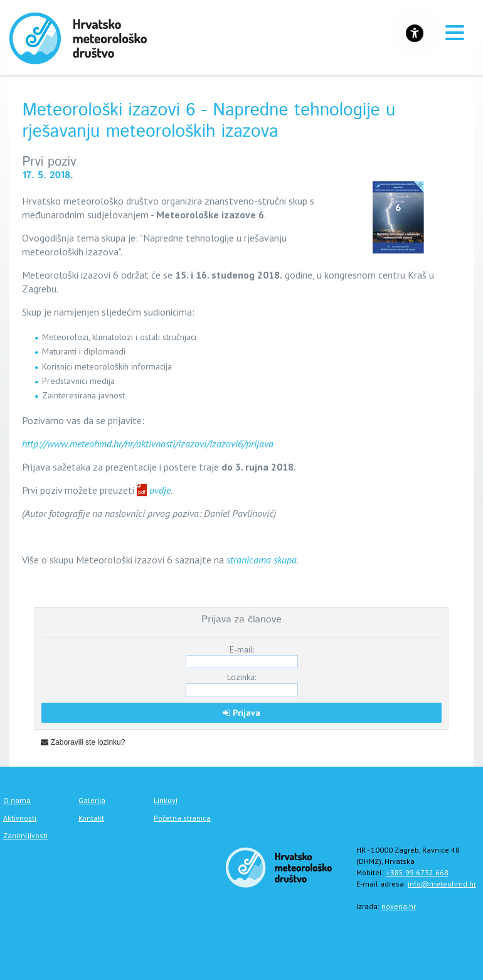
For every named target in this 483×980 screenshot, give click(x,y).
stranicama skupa (262, 560)
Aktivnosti (20, 818)
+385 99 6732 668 (417, 872)
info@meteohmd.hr (442, 884)
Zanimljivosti (25, 835)
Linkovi (166, 800)
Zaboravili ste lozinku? (83, 742)
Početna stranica (182, 818)
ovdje (160, 490)
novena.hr (399, 906)
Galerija (92, 800)
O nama (17, 800)
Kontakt (91, 818)
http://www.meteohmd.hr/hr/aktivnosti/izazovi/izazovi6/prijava (148, 444)
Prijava (242, 713)
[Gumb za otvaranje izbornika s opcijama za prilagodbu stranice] (415, 33)
